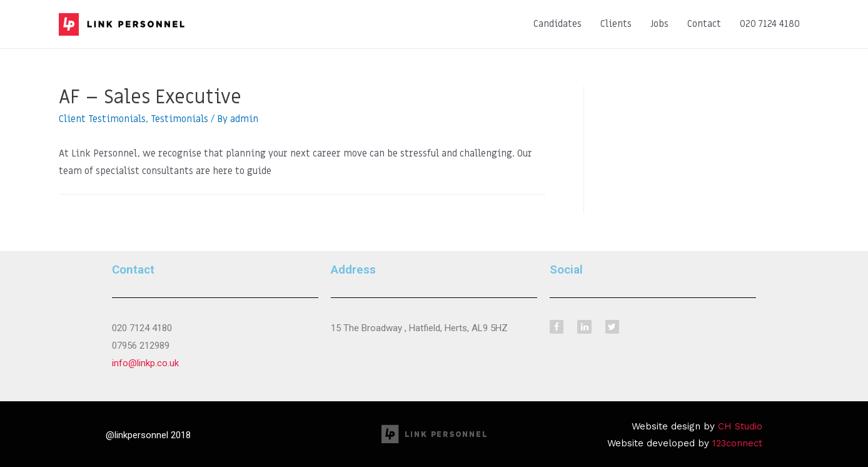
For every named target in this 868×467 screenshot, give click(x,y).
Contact (704, 24)
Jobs (659, 24)
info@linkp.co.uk (145, 363)
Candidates (558, 24)
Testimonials (179, 119)
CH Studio (740, 426)
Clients (616, 24)
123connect (737, 443)
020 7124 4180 (770, 24)
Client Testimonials (102, 119)
